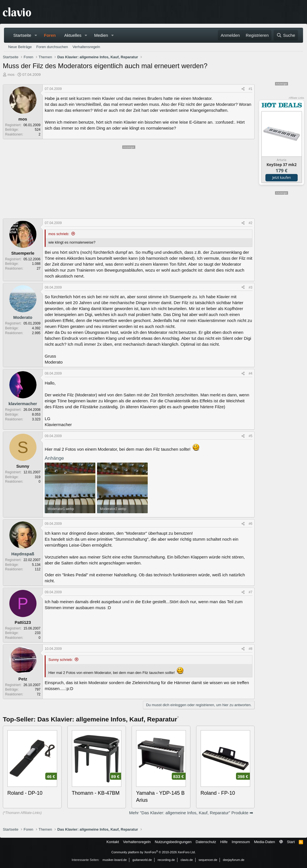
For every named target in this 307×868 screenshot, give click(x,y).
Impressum (241, 842)
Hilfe (224, 842)
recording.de (166, 860)
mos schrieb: (59, 234)
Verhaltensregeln (86, 47)
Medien (101, 35)
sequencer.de (208, 860)
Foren (50, 35)
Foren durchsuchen (52, 47)
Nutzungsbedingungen (173, 842)
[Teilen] (243, 89)
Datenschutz (206, 842)
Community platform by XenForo (154, 852)
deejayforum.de (234, 860)
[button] (36, 35)
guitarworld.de (142, 860)
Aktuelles (73, 35)
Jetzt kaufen (282, 178)
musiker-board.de (115, 860)
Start (291, 842)
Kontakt (113, 842)
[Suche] (286, 35)
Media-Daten (265, 842)
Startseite (22, 35)
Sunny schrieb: (61, 660)
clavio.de (187, 860)
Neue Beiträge (20, 47)
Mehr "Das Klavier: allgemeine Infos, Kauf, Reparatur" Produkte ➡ (191, 813)
